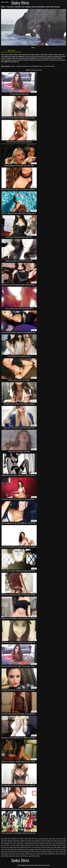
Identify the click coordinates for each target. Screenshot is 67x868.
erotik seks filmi (30, 845)
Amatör (13, 66)
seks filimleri (5, 856)
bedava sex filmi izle (53, 841)
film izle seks (61, 845)
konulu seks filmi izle (48, 850)
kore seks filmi (19, 852)
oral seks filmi (20, 854)
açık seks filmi (6, 839)
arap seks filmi (54, 839)
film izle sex (5, 847)
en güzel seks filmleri (31, 843)
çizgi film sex (9, 843)
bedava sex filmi (40, 841)
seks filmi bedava (34, 856)
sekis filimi (52, 854)
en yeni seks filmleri (17, 845)
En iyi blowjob (34, 66)
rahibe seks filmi (31, 854)
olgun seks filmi (10, 854)
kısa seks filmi (12, 850)
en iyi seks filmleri (58, 843)
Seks (3, 7)
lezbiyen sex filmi (53, 852)
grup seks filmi (15, 847)
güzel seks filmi (25, 847)
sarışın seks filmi (42, 854)
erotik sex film (40, 845)
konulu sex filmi (61, 850)
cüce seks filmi (18, 843)
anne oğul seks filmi (42, 839)
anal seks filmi (29, 839)
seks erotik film (61, 854)
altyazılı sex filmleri (18, 839)
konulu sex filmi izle (7, 852)
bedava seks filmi (14, 841)
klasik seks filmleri (24, 850)
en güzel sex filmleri (45, 843)
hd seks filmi (36, 847)
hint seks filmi (45, 847)
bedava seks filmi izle (27, 841)
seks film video (15, 856)
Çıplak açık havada (23, 66)
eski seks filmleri (51, 845)
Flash (41, 66)
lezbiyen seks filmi (41, 852)
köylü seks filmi (29, 852)
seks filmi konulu (49, 66)
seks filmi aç (24, 856)
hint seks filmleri (56, 847)
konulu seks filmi (36, 850)
